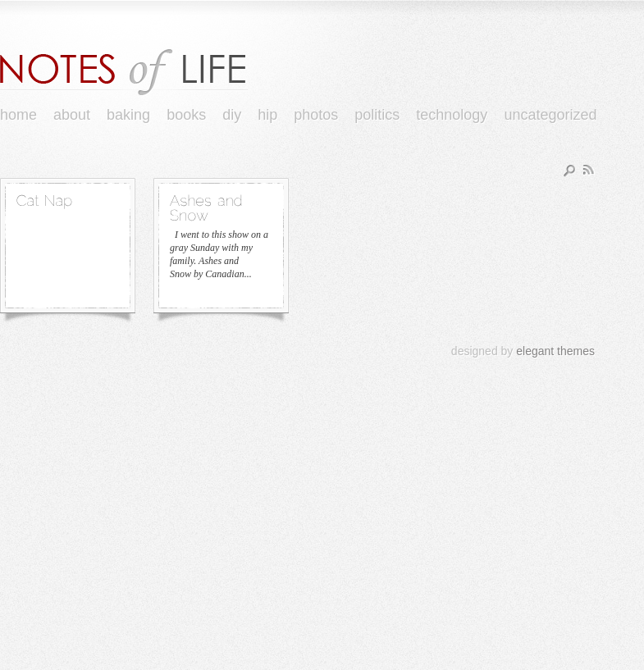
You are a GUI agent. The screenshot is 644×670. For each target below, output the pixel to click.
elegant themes (555, 351)
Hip (267, 115)
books (186, 115)
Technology (452, 115)
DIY (232, 115)
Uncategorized (550, 115)
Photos (316, 115)
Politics (377, 115)
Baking (128, 115)
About (72, 115)
